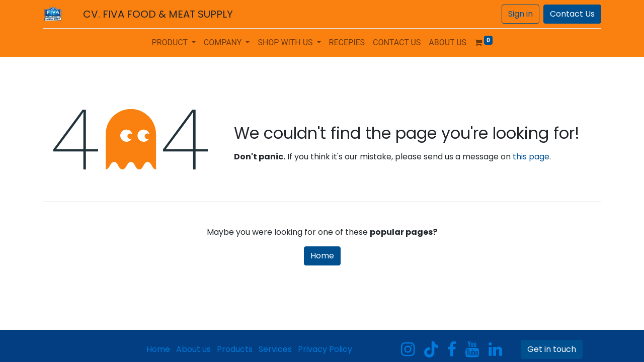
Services (275, 349)
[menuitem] (347, 43)
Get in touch (552, 349)
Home (322, 256)
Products (235, 349)
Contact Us (572, 14)
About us (193, 349)
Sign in (520, 14)
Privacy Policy (325, 349)
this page (531, 157)
